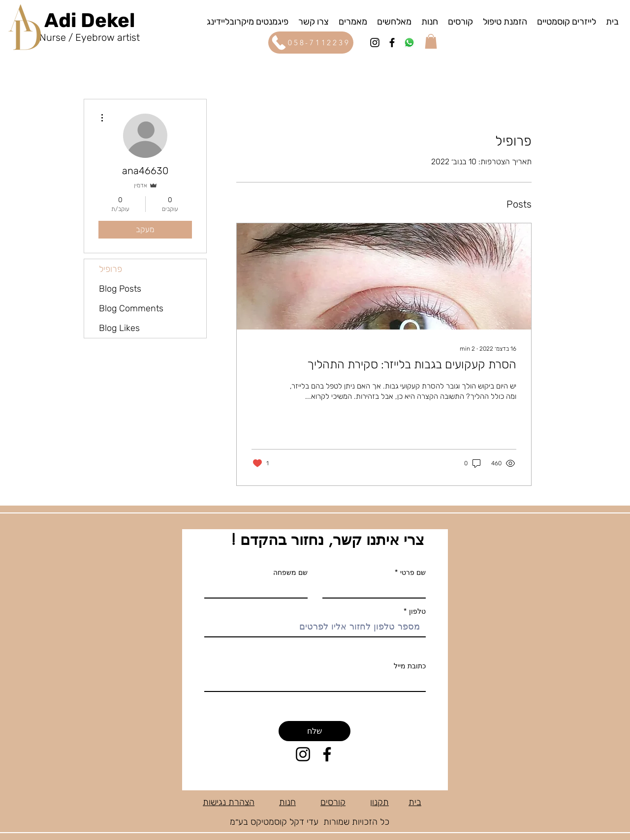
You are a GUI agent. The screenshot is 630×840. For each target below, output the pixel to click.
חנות (287, 802)
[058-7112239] (311, 43)
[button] (431, 41)
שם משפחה (290, 572)
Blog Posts (120, 289)
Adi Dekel (90, 20)
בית (415, 802)
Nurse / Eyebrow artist (90, 37)
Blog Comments (131, 308)
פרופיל (110, 269)
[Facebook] (392, 43)
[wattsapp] (409, 43)
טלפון (416, 611)
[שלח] (315, 731)
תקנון (379, 802)
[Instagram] (375, 43)
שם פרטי (413, 572)
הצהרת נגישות (229, 802)
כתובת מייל (410, 666)
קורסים (333, 802)
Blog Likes (119, 328)
